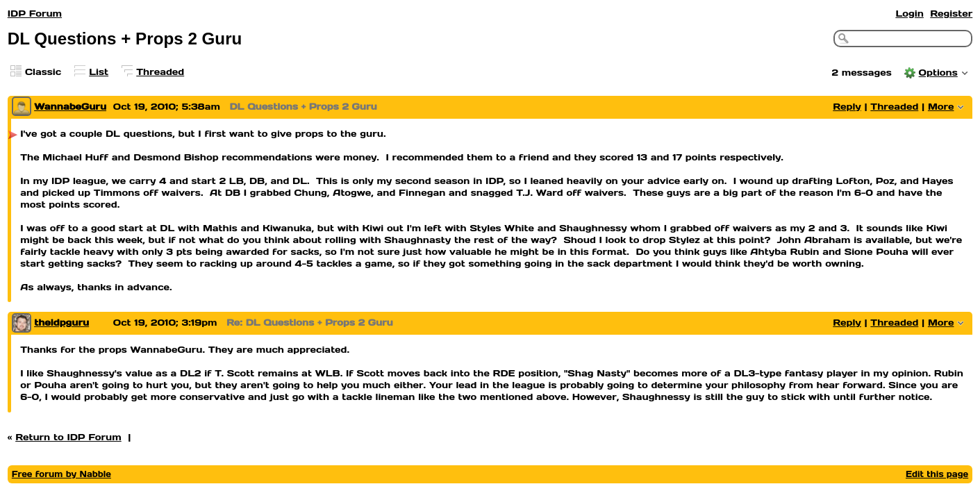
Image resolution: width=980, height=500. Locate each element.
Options (938, 73)
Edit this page (937, 474)
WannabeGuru (70, 107)
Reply (847, 107)
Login (909, 14)
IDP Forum (35, 14)
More (941, 107)
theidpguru (61, 323)
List (99, 72)
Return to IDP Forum (68, 437)
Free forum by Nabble (61, 474)
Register (951, 14)
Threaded (160, 72)
